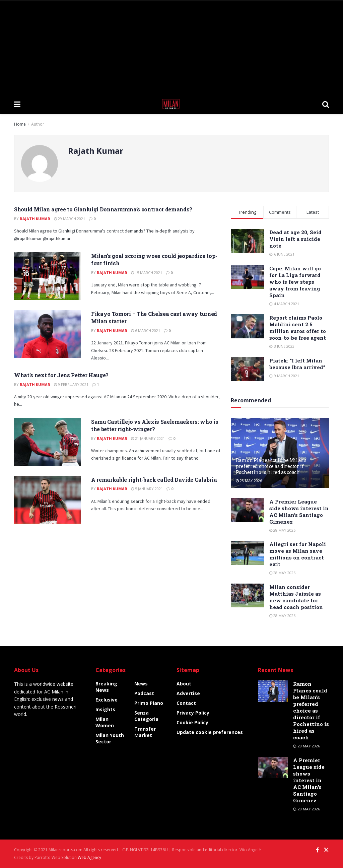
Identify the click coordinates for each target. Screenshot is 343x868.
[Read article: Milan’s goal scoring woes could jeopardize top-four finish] (48, 276)
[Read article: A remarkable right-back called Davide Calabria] (48, 500)
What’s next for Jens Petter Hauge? (61, 375)
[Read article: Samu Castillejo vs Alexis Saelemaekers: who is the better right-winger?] (48, 442)
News (141, 684)
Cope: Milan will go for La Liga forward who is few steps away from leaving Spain (295, 282)
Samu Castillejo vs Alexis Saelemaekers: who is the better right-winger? (155, 425)
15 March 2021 (147, 273)
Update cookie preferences (210, 732)
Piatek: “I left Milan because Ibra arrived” (297, 364)
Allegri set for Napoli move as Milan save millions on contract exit (298, 554)
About (184, 684)
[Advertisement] (171, 47)
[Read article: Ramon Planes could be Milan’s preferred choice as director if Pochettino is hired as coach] (273, 691)
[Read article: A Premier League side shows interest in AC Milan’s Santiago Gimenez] (248, 510)
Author (38, 124)
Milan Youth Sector (110, 738)
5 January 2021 (147, 489)
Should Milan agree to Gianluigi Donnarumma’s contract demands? (103, 209)
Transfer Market (145, 732)
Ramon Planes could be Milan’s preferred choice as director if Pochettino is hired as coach (271, 466)
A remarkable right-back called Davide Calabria (154, 480)
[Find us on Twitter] (326, 850)
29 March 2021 (70, 219)
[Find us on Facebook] (317, 850)
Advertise (188, 693)
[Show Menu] (17, 104)
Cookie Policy (192, 722)
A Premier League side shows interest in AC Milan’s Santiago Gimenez (299, 512)
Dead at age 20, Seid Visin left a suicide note (295, 239)
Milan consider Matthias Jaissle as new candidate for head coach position (296, 597)
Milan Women (105, 722)
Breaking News (106, 687)
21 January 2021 (148, 438)
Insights (105, 709)
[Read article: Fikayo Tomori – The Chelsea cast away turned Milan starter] (48, 334)
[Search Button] (326, 104)
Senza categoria (146, 716)
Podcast (144, 693)
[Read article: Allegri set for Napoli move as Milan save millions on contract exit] (248, 553)
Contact (186, 703)
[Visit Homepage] (171, 104)
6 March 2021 (146, 330)
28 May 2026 (249, 481)
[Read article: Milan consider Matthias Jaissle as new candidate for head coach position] (248, 596)
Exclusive (107, 700)
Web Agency (89, 857)
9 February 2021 (71, 384)
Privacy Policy (193, 713)
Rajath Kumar (35, 219)
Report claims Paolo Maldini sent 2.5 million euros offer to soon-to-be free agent (298, 328)
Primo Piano (149, 703)
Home (20, 124)
